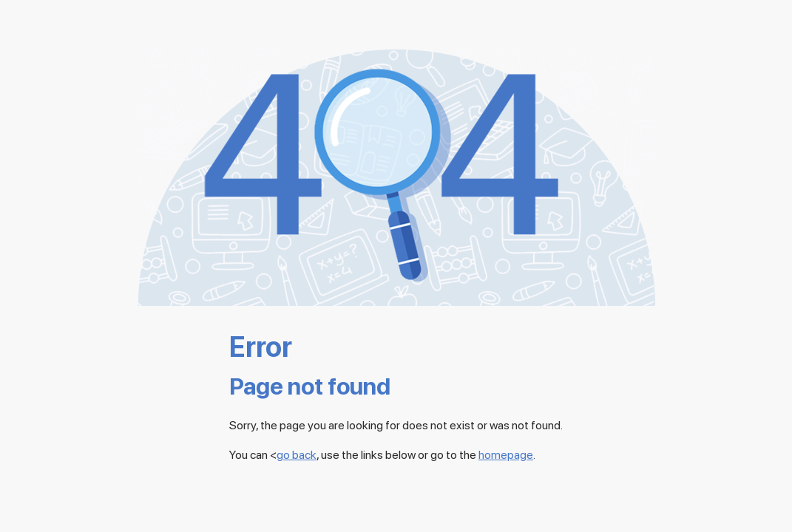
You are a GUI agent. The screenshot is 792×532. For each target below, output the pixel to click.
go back (297, 455)
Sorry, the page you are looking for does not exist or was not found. (396, 425)
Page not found (310, 387)
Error (261, 347)
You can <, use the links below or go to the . (382, 455)
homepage (506, 455)
